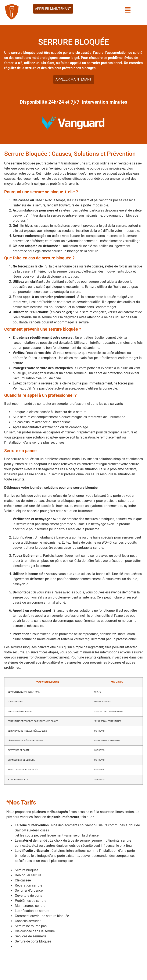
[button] (128, 10)
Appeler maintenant (53, 9)
